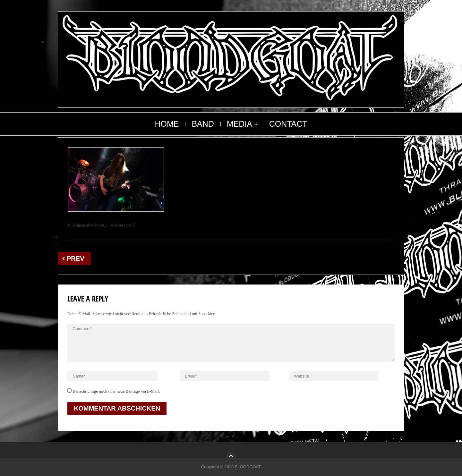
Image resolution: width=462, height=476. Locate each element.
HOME (167, 124)
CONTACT (288, 124)
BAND (203, 124)
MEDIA (240, 124)
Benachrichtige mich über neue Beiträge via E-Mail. (116, 391)
